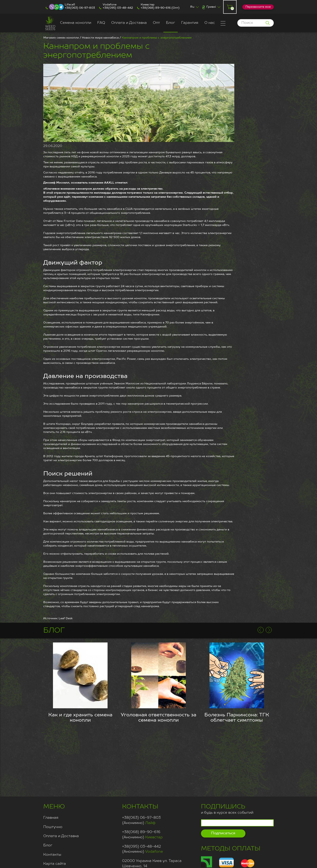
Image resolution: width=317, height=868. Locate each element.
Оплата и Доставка (129, 23)
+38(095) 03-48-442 (118, 8)
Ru (192, 7)
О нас (210, 23)
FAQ (101, 23)
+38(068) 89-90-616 (156, 8)
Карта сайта (55, 864)
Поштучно (53, 827)
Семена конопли (76, 23)
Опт (156, 23)
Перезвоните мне (258, 7)
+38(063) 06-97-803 (80, 8)
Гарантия (190, 23)
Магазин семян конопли (61, 38)
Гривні (211, 7)
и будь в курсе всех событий (227, 809)
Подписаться (223, 833)
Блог (171, 23)
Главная (51, 818)
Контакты (52, 855)
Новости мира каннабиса (100, 38)
